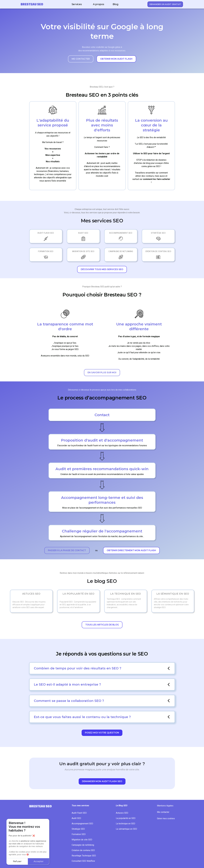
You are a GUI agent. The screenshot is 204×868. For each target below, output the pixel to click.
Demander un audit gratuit (165, 4)
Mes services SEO (102, 221)
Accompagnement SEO (121, 233)
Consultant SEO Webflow (83, 861)
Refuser (17, 861)
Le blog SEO (102, 581)
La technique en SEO (126, 824)
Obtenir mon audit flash (116, 59)
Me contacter (81, 59)
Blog (116, 4)
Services (77, 4)
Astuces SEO (122, 813)
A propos (99, 4)
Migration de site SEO (83, 251)
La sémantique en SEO (126, 829)
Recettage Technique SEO (84, 856)
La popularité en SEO (126, 818)
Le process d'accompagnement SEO (102, 398)
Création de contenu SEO (158, 251)
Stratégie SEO (158, 233)
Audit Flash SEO (46, 233)
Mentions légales (165, 806)
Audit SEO (83, 233)
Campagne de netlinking (121, 251)
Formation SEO (46, 251)
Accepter (39, 861)
